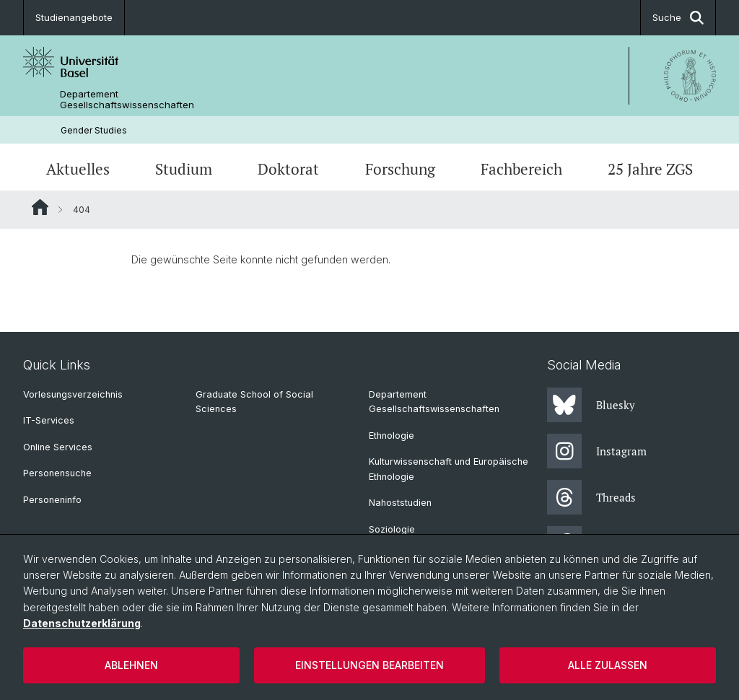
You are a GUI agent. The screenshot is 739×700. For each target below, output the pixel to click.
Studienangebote (74, 17)
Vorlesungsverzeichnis (73, 394)
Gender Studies (94, 130)
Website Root (40, 207)
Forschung (400, 169)
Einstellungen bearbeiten (369, 665)
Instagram (597, 451)
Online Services (58, 447)
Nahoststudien (400, 503)
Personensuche (57, 473)
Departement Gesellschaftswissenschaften (127, 100)
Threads (591, 497)
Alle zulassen (608, 665)
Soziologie (392, 529)
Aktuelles (78, 169)
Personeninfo (52, 500)
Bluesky (591, 405)
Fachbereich (521, 169)
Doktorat (288, 169)
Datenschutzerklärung (82, 623)
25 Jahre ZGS (650, 169)
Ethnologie (392, 436)
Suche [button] (678, 18)
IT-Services (49, 420)
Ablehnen (131, 665)
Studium (184, 169)
